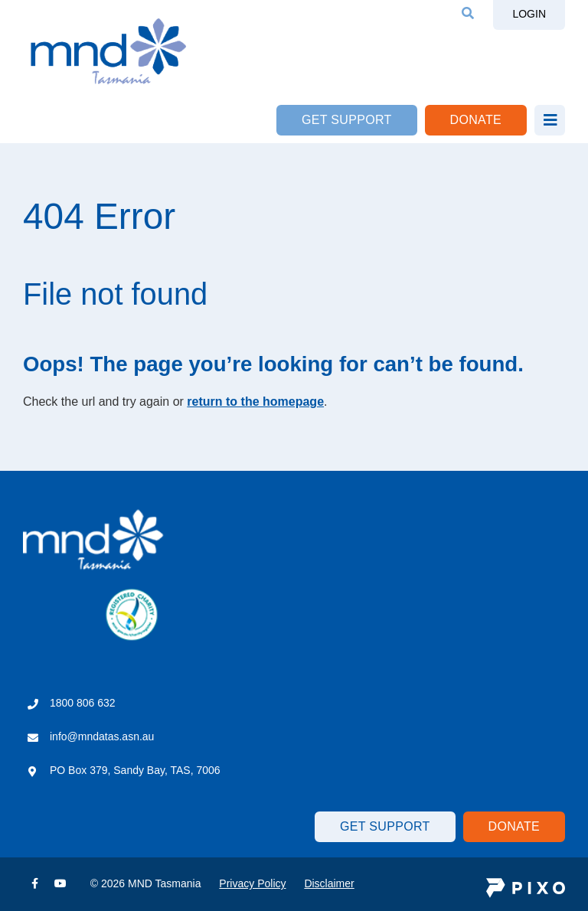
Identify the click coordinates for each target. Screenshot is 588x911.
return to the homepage (255, 402)
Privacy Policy (252, 883)
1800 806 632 (83, 703)
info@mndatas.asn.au (102, 736)
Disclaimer (329, 883)
